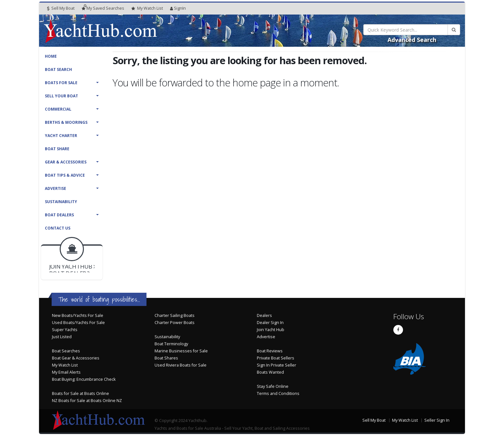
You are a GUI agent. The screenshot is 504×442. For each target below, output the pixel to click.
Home (51, 56)
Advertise (55, 188)
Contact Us (58, 228)
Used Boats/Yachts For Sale (78, 323)
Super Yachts (65, 330)
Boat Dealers (59, 215)
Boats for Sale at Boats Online (81, 393)
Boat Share (57, 149)
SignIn (178, 8)
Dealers (264, 315)
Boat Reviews (270, 351)
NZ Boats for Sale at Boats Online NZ (87, 401)
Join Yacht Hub (271, 330)
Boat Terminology (171, 344)
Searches (103, 8)
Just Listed (62, 337)
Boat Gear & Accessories (76, 358)
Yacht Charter (61, 136)
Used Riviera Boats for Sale (181, 365)
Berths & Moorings (66, 122)
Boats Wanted (270, 372)
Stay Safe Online (273, 386)
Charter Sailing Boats (175, 315)
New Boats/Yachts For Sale (78, 315)
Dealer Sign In (270, 323)
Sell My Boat (61, 8)
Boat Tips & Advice (65, 175)
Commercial (58, 109)
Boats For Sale (61, 83)
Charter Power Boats (175, 323)
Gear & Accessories (66, 162)
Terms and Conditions (278, 393)
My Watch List (65, 365)
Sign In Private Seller (277, 365)
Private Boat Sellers (276, 358)
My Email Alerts (66, 372)
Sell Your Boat (61, 96)
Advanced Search (412, 40)
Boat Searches (66, 351)
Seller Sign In (437, 420)
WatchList (147, 8)
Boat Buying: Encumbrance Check (84, 379)
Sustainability (61, 202)
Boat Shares (166, 358)
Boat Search (58, 69)
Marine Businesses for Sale (181, 351)
